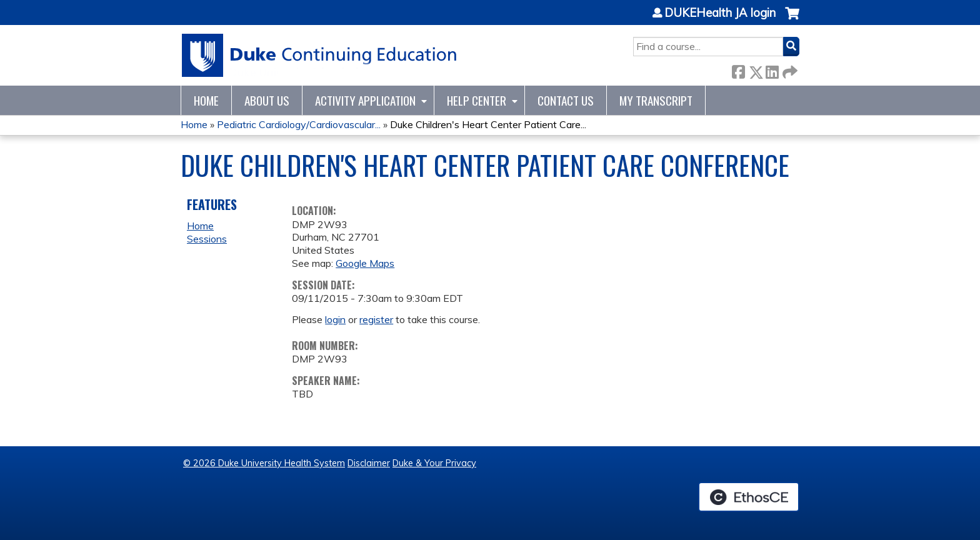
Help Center (477, 100)
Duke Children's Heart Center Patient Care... (488, 124)
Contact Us (566, 100)
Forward (789, 70)
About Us (267, 100)
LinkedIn (772, 70)
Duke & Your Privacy (434, 463)
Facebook (738, 70)
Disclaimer (369, 463)
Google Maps (365, 263)
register (376, 319)
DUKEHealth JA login (720, 13)
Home (206, 100)
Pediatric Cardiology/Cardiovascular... (299, 124)
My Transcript (656, 100)
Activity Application (365, 100)
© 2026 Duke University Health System (264, 463)
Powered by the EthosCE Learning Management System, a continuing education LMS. (749, 497)
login (335, 319)
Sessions (207, 239)
